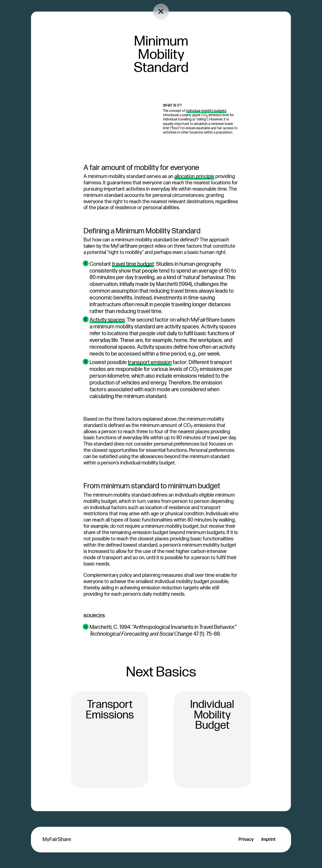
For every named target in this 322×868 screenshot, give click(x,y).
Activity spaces (107, 320)
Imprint (268, 839)
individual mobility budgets (206, 111)
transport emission (150, 362)
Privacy (246, 839)
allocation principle (194, 177)
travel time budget (133, 264)
